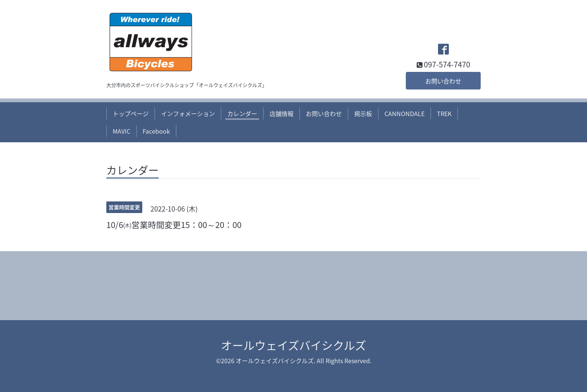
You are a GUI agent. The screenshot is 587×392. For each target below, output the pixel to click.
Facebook (156, 131)
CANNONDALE (404, 113)
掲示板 (363, 113)
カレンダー (242, 113)
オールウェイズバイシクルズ (293, 345)
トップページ (131, 113)
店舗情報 (282, 113)
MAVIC (121, 131)
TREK (444, 113)
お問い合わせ (443, 81)
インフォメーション (188, 113)
